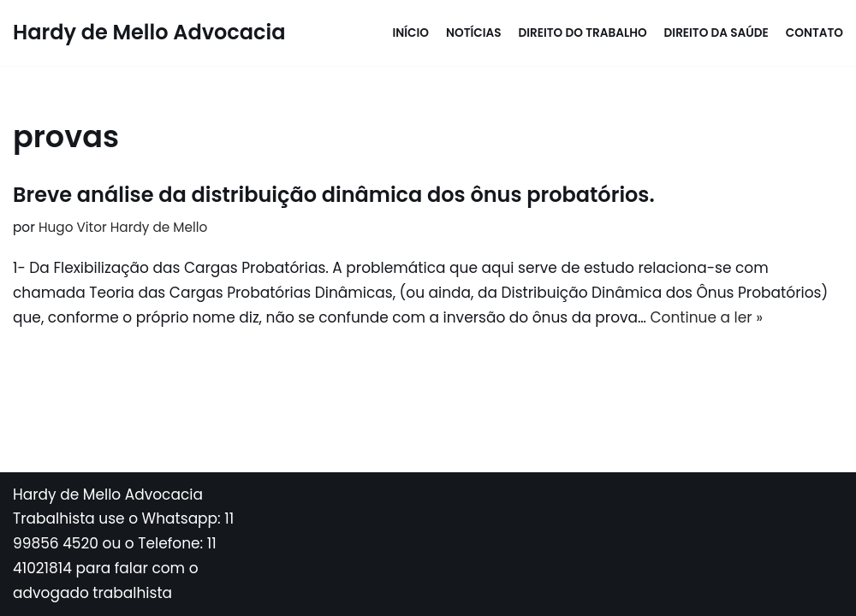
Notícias (474, 33)
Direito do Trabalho (583, 33)
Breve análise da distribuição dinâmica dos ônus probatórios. (334, 195)
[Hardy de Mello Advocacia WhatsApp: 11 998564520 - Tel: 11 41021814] (149, 33)
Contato (814, 33)
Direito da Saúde (716, 33)
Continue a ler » (706, 317)
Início (411, 33)
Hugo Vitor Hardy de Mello (123, 227)
